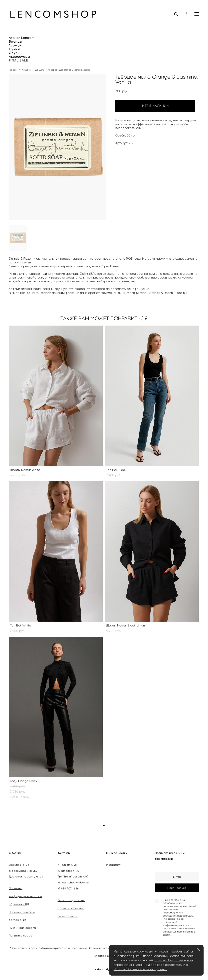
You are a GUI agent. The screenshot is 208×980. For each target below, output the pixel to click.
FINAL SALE (18, 60)
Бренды (15, 42)
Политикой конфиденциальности (175, 924)
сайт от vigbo (104, 970)
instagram (113, 865)
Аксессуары (19, 57)
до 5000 (40, 70)
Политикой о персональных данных (140, 969)
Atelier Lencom (22, 38)
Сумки (14, 49)
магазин (13, 70)
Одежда (16, 45)
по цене (26, 70)
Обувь (14, 53)
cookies (143, 951)
